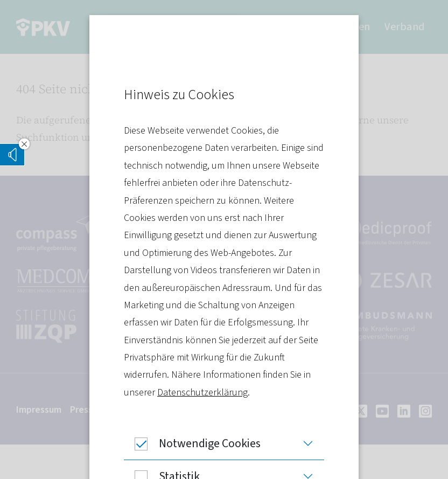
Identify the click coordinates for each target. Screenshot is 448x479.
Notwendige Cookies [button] (192, 443)
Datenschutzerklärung (202, 393)
